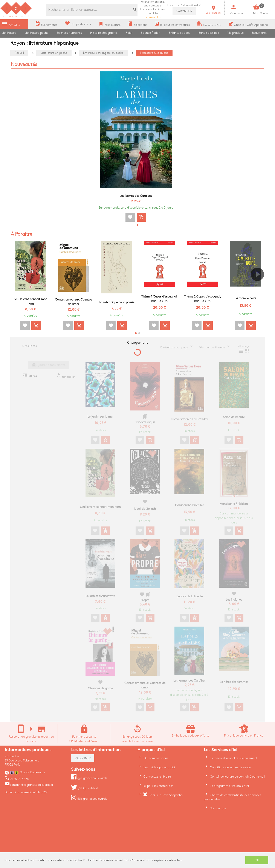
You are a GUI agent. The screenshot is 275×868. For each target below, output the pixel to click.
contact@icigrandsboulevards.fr (29, 785)
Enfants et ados (180, 33)
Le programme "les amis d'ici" (230, 786)
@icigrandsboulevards (89, 778)
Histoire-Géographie (104, 33)
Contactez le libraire (157, 777)
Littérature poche (37, 33)
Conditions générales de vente (230, 767)
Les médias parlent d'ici (159, 767)
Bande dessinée (209, 33)
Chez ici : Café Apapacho (166, 795)
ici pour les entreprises (158, 786)
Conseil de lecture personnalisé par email (237, 777)
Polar (129, 33)
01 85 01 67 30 (17, 779)
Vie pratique (235, 33)
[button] (137, 225)
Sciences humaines (69, 33)
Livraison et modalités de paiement (234, 758)
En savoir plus (153, 10)
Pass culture (218, 808)
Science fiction (151, 33)
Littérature (9, 33)
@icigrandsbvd (85, 788)
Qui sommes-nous (156, 758)
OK (257, 860)
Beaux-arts (259, 33)
